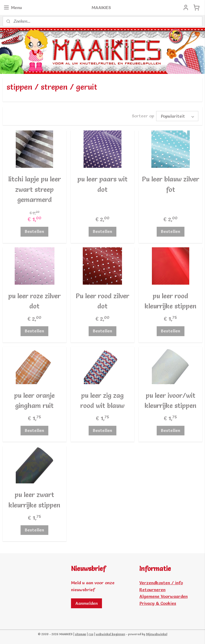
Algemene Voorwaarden (163, 596)
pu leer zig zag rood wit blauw (102, 401)
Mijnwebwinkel (157, 634)
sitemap (81, 634)
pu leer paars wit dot (102, 184)
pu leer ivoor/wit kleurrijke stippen (171, 401)
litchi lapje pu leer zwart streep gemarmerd (35, 189)
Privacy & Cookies (158, 603)
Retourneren (152, 590)
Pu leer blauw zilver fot (171, 184)
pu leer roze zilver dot (34, 301)
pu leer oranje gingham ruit (34, 401)
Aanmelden (86, 603)
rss (91, 634)
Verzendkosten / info (161, 583)
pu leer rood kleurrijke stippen (171, 301)
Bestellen (34, 232)
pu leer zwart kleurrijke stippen (34, 500)
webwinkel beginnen (111, 634)
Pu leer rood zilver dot (102, 301)
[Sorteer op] (177, 116)
